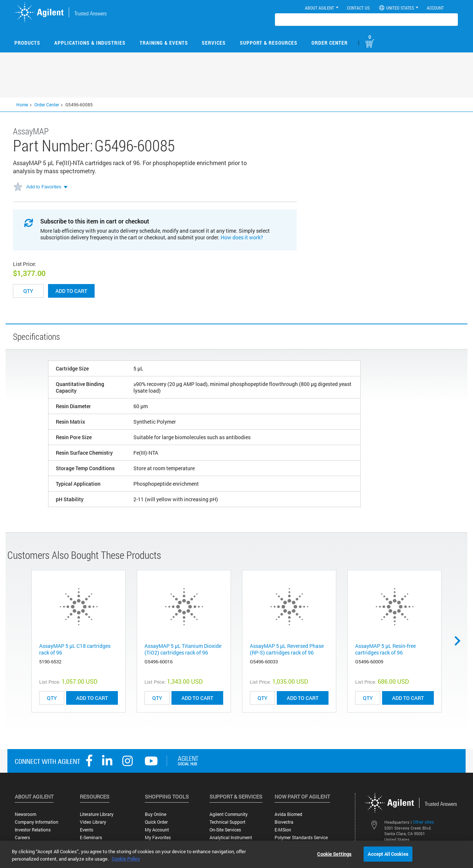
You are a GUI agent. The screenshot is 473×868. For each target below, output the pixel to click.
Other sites (423, 822)
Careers (22, 838)
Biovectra (284, 822)
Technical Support (227, 822)
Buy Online (156, 814)
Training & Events (164, 43)
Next (460, 641)
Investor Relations (33, 830)
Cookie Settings (334, 854)
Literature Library (97, 814)
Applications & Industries (90, 43)
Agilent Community (229, 814)
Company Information (37, 822)
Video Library (93, 822)
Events (86, 830)
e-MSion (283, 830)
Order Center (330, 43)
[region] (236, 854)
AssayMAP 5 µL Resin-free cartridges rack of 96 (385, 649)
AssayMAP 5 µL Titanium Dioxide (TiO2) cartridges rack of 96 (183, 649)
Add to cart (71, 291)
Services (214, 43)
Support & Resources (269, 43)
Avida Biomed (288, 814)
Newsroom (25, 814)
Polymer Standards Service (301, 838)
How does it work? (242, 237)
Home (22, 105)
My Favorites (158, 838)
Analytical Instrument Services (231, 840)
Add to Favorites (44, 187)
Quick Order (156, 822)
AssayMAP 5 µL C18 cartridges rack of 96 (75, 649)
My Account (157, 830)
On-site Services (225, 830)
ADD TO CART (92, 698)
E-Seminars (91, 838)
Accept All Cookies (388, 854)
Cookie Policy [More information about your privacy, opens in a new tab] (126, 859)
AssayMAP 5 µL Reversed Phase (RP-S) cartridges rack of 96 (287, 649)
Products (27, 43)
